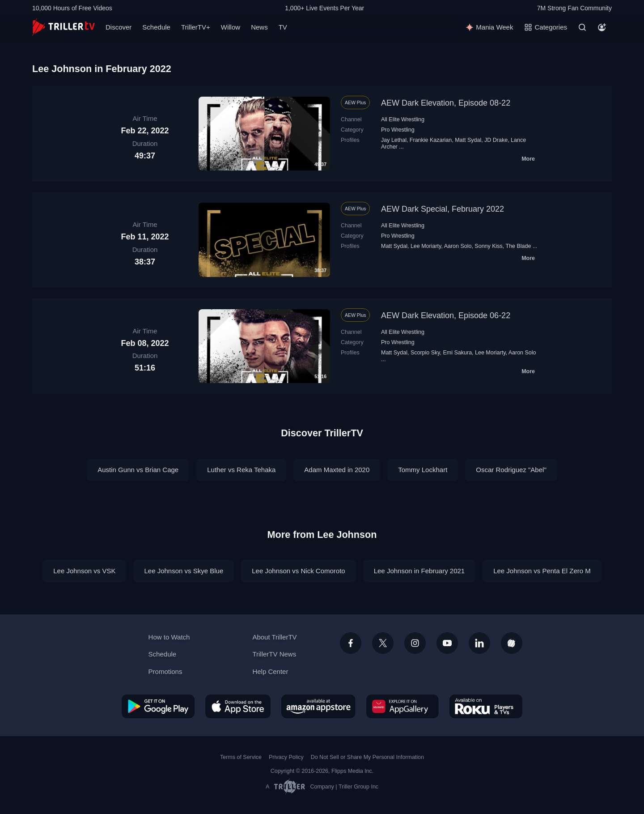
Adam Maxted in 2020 (337, 470)
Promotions (165, 671)
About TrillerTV (274, 637)
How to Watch (169, 637)
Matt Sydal (468, 140)
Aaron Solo (458, 246)
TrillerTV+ (196, 27)
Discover (119, 27)
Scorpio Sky (425, 353)
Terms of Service (241, 757)
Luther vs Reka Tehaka (241, 470)
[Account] (602, 27)
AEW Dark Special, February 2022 (443, 209)
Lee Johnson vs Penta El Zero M (542, 571)
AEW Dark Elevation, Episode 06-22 (446, 315)
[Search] (582, 27)
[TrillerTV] (64, 27)
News (259, 27)
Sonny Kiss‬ (488, 246)
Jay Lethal (394, 140)
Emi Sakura (458, 353)
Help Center (270, 671)
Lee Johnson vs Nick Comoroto (298, 571)
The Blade (519, 246)
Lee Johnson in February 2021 (419, 571)
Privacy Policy (286, 757)
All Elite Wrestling (403, 119)
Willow (231, 27)
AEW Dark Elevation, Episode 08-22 (446, 103)
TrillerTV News (274, 654)
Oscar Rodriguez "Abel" (511, 470)
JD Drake (496, 140)
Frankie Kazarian (431, 140)
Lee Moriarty (426, 246)
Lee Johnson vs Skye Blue (184, 571)
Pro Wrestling (398, 130)
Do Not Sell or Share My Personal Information (367, 757)
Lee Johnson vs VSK (84, 571)
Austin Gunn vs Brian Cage (138, 470)
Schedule (156, 27)
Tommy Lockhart (423, 470)
